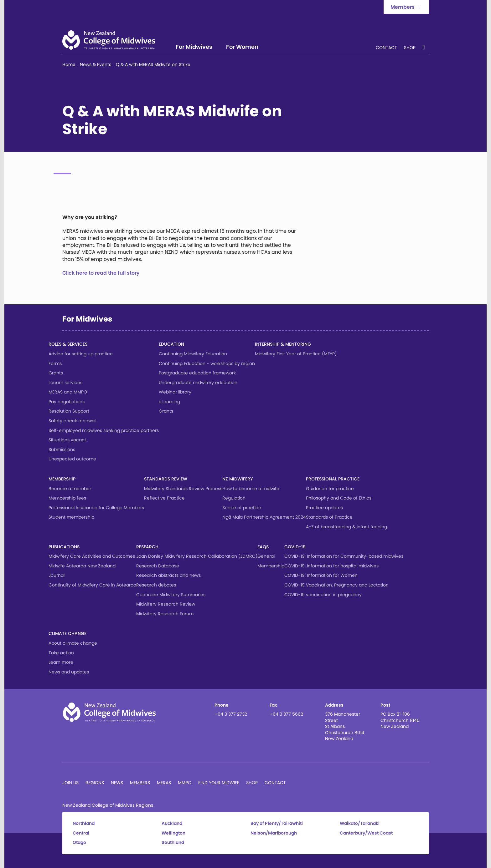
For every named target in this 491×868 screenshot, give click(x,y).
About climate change (73, 643)
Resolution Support (69, 411)
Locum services (65, 383)
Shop (410, 48)
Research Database (158, 566)
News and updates (69, 672)
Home (69, 65)
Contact (386, 48)
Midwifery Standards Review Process (183, 489)
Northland (84, 823)
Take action (61, 653)
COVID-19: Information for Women (321, 575)
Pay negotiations (67, 402)
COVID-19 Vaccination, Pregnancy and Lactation (336, 585)
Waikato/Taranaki (360, 823)
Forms (55, 363)
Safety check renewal (72, 421)
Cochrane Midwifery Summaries (171, 595)
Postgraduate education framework (197, 373)
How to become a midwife (251, 489)
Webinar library (175, 392)
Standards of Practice (329, 517)
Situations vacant (67, 440)
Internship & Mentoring (283, 344)
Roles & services (68, 344)
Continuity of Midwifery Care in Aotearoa (92, 585)
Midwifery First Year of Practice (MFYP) (296, 354)
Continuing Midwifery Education (193, 354)
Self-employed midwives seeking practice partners (104, 430)
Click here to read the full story (101, 273)
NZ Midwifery (238, 479)
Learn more (61, 662)
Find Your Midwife (219, 783)
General (266, 556)
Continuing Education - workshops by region (207, 363)
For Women (242, 47)
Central (81, 833)
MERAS (164, 783)
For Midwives (194, 47)
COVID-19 (295, 547)
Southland (173, 843)
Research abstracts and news (168, 575)
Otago (79, 843)
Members (140, 783)
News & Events (96, 65)
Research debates (156, 585)
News (117, 783)
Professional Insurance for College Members (96, 508)
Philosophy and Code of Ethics (339, 498)
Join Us (70, 783)
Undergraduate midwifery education (198, 383)
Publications (64, 547)
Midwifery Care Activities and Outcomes (92, 556)
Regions (95, 783)
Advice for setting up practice (81, 354)
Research (147, 547)
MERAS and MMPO (68, 392)
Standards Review (166, 479)
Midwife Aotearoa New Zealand (82, 566)
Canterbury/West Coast (366, 833)
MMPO (185, 783)
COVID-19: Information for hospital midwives (331, 566)
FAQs (263, 547)
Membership (62, 479)
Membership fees (67, 498)
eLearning (169, 402)
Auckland (172, 823)
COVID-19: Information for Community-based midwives (344, 556)
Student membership (71, 517)
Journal (57, 575)
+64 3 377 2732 (231, 714)
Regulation (234, 498)
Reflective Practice (164, 498)
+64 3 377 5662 (286, 714)
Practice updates (324, 508)
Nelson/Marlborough (274, 833)
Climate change (67, 633)
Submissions (62, 449)
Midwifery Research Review (166, 604)
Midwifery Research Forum (165, 614)
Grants (56, 373)
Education (171, 344)
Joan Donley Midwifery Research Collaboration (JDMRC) (197, 556)
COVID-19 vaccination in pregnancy (323, 595)
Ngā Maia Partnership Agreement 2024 (264, 517)
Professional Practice (333, 479)
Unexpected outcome (72, 459)
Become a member (70, 489)
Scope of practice (242, 508)
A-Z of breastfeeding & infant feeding (346, 527)
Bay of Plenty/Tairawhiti (277, 823)
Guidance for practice (330, 489)
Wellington (173, 833)
